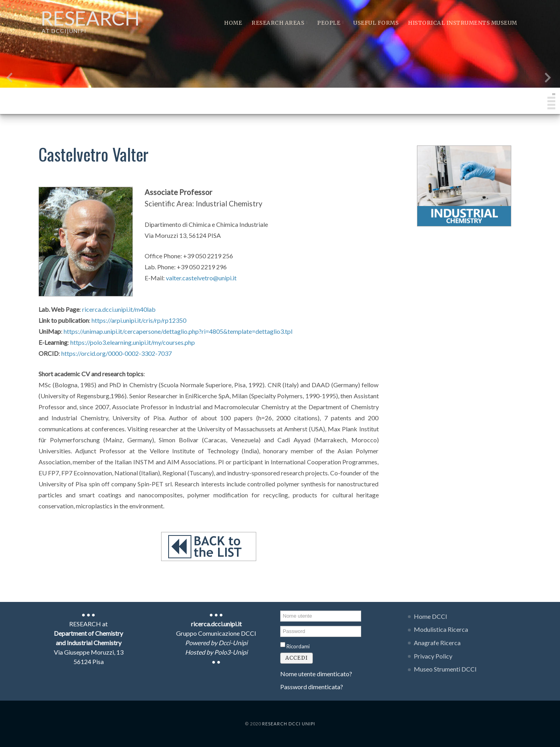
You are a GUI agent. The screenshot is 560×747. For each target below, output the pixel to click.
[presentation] (9, 79)
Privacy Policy (433, 656)
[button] (554, 94)
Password (280, 625)
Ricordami (298, 646)
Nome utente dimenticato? (316, 674)
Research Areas (280, 23)
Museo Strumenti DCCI (445, 669)
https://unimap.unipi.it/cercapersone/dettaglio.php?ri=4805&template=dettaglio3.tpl (178, 331)
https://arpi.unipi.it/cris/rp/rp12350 (139, 320)
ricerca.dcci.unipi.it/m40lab (119, 309)
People (330, 23)
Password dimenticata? (312, 687)
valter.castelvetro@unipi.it (201, 278)
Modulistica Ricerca (441, 629)
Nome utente (280, 610)
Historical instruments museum (463, 23)
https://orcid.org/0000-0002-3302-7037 (117, 353)
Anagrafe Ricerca (437, 643)
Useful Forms (376, 23)
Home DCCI (431, 616)
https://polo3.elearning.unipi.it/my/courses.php (133, 342)
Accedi (297, 658)
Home (233, 23)
